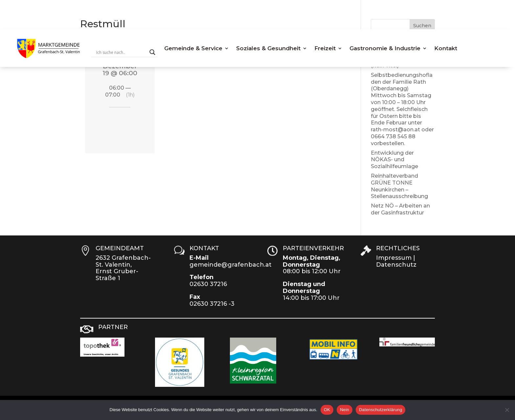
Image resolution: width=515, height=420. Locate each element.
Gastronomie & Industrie (385, 48)
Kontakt (446, 48)
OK (327, 410)
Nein (345, 410)
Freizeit (325, 48)
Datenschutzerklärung (381, 410)
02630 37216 (208, 284)
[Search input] (121, 52)
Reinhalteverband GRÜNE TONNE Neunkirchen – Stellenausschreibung (399, 186)
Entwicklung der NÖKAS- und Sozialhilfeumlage (394, 160)
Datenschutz (396, 265)
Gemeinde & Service (193, 48)
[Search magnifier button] (152, 52)
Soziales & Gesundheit (268, 48)
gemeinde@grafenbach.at (231, 265)
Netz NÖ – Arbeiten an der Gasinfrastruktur (400, 209)
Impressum (394, 258)
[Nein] (507, 410)
